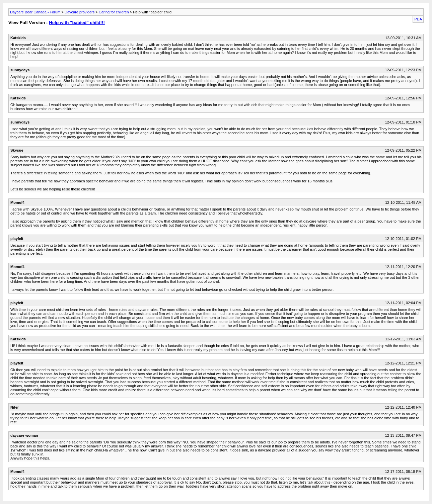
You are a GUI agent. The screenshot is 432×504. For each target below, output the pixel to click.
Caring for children (114, 12)
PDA (418, 19)
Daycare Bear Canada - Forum (35, 12)
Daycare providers (80, 12)
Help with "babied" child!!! (77, 23)
